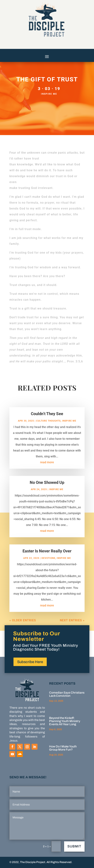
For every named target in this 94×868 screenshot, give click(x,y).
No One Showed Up (47, 486)
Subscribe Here (30, 662)
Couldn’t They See (47, 417)
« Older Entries (23, 624)
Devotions (48, 562)
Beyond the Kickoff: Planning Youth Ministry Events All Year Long (65, 721)
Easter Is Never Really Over (47, 555)
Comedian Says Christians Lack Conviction (67, 694)
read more (47, 466)
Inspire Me (49, 94)
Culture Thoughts (48, 425)
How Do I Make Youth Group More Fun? (63, 748)
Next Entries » (72, 624)
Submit (74, 846)
